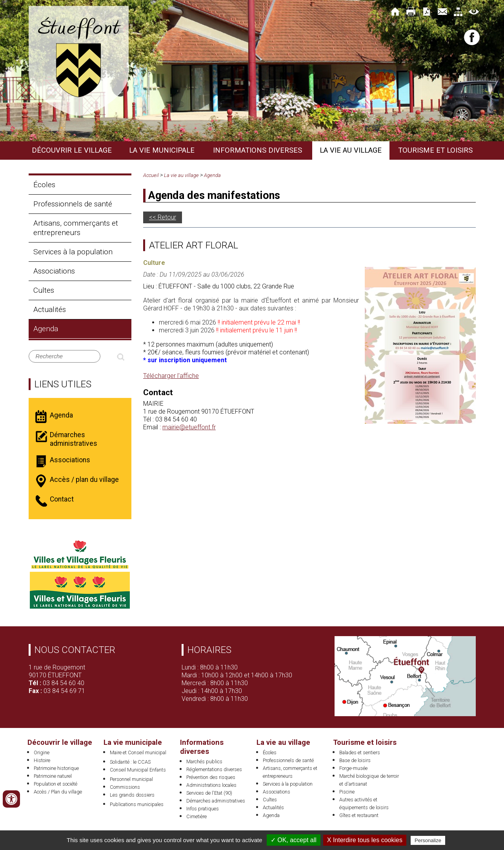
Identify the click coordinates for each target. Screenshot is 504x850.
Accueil (151, 175)
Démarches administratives (216, 801)
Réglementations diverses (214, 769)
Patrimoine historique (56, 768)
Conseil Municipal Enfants (138, 770)
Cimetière (197, 816)
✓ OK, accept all (294, 840)
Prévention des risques (211, 777)
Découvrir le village (72, 150)
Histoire (42, 760)
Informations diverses (257, 150)
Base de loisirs (355, 760)
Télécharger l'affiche (171, 376)
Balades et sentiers (360, 752)
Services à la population (73, 252)
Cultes (44, 290)
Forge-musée (353, 768)
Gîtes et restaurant (359, 815)
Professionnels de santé (73, 204)
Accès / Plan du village (58, 792)
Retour (167, 217)
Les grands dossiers (132, 795)
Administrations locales (211, 785)
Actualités (50, 309)
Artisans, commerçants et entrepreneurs (76, 228)
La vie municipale (162, 150)
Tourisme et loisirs (435, 150)
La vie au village (351, 150)
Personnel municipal (131, 779)
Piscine (347, 792)
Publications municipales (137, 804)
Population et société (55, 784)
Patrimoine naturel (53, 776)
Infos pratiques (203, 809)
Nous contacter (75, 650)
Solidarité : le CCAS (130, 762)
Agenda (46, 329)
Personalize (428, 840)
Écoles (44, 185)
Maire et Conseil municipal (138, 752)
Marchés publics (204, 762)
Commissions (125, 787)
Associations (54, 271)
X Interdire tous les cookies (365, 840)
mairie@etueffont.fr (189, 427)
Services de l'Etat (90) (209, 793)
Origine (42, 752)
